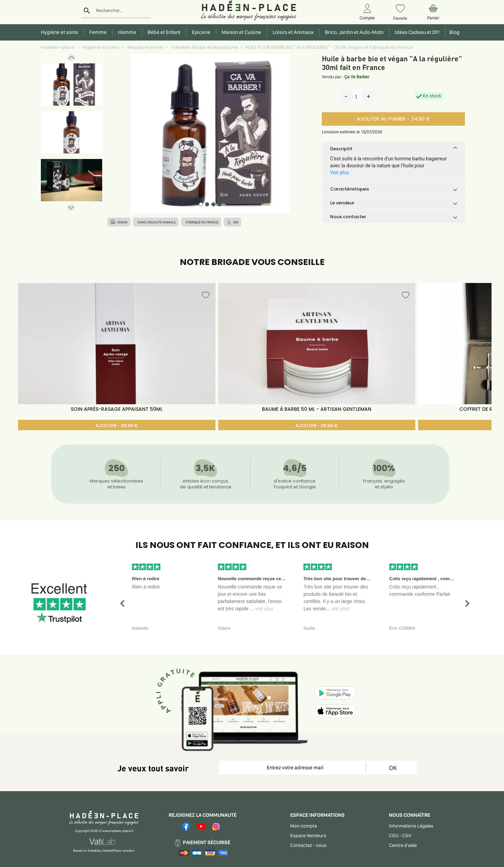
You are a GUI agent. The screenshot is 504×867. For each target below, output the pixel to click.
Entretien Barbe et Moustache (204, 47)
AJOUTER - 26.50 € (317, 426)
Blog (453, 32)
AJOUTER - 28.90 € (117, 426)
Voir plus (339, 172)
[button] (71, 59)
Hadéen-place (58, 47)
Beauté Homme (145, 47)
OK (393, 768)
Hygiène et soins (101, 47)
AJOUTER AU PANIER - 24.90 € (394, 119)
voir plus (264, 609)
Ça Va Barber (357, 77)
